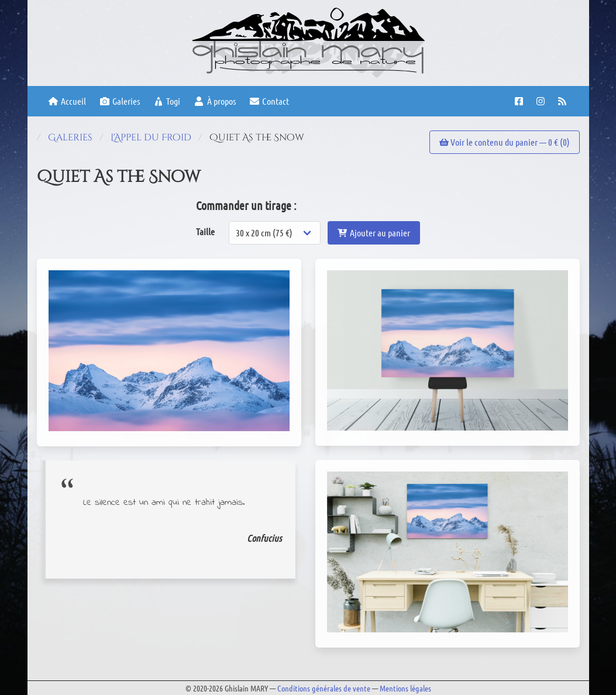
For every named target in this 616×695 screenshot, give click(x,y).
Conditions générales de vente (324, 688)
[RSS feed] (564, 101)
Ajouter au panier (374, 233)
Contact (269, 101)
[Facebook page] (520, 101)
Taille (205, 231)
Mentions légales (405, 688)
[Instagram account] (542, 101)
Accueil (67, 101)
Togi (167, 101)
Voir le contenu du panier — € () (505, 142)
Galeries (120, 101)
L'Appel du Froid (151, 137)
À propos (215, 101)
